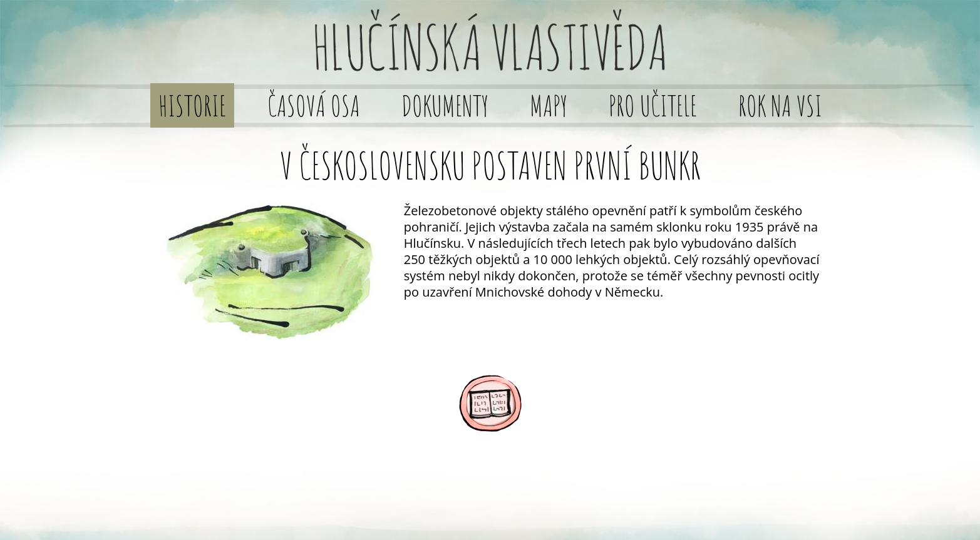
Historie (192, 105)
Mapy (549, 105)
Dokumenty (445, 105)
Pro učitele (653, 105)
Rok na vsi (780, 105)
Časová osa (314, 105)
